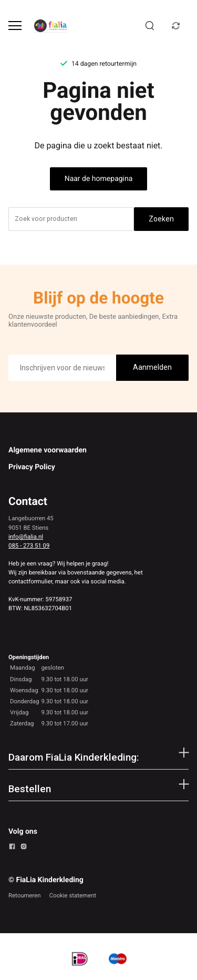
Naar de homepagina (99, 179)
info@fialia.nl (26, 537)
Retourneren (25, 895)
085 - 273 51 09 (29, 545)
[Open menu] (15, 26)
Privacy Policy (32, 467)
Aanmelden (152, 367)
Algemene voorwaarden (48, 450)
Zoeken (161, 219)
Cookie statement (73, 895)
